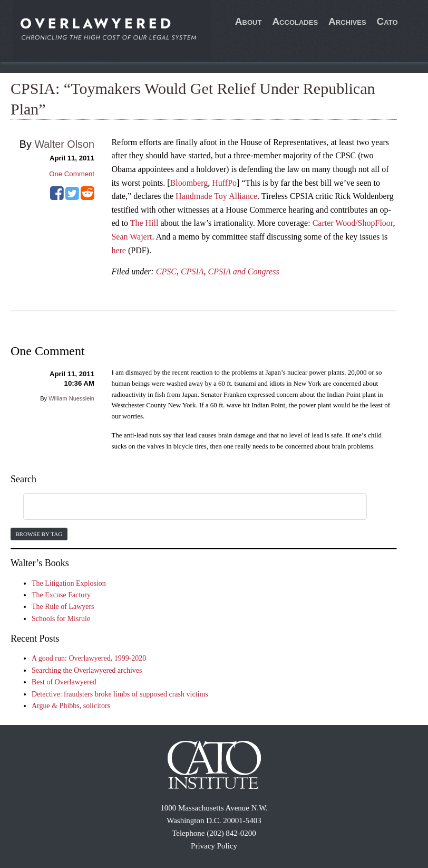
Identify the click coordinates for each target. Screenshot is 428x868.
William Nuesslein (71, 398)
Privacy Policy (214, 846)
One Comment (72, 174)
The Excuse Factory (61, 595)
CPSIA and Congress (244, 271)
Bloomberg (189, 183)
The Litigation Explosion (69, 583)
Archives (347, 21)
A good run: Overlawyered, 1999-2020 (89, 658)
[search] (182, 507)
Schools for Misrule (61, 619)
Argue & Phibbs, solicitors (71, 706)
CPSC (166, 271)
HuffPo (224, 183)
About (249, 21)
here (119, 250)
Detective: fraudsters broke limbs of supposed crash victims (120, 694)
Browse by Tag (39, 534)
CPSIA (192, 271)
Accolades (295, 21)
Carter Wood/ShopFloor (353, 223)
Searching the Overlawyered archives (87, 670)
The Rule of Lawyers (63, 607)
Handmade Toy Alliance (216, 196)
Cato (387, 21)
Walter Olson (64, 144)
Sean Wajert (132, 237)
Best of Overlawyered (64, 682)
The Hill (144, 223)
